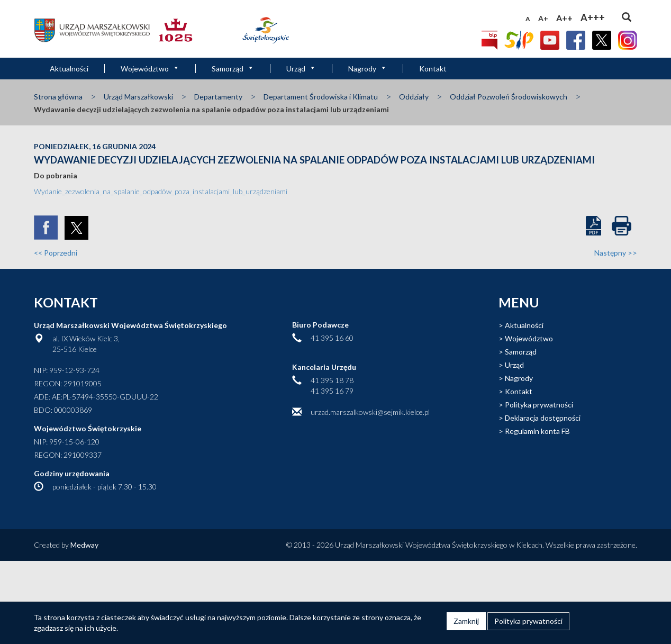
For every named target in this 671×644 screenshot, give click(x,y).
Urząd (301, 69)
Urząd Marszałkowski (138, 97)
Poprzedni (56, 253)
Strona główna (58, 97)
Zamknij (466, 621)
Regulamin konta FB (537, 431)
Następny (616, 253)
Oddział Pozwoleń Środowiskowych (509, 97)
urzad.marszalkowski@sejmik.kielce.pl (370, 412)
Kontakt (433, 69)
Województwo (150, 69)
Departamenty (218, 97)
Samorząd (233, 69)
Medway (84, 545)
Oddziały (414, 97)
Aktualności (69, 69)
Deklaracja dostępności (543, 418)
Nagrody (368, 69)
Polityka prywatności (539, 405)
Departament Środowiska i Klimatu (321, 97)
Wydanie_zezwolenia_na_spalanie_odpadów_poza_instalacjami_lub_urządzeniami (161, 191)
